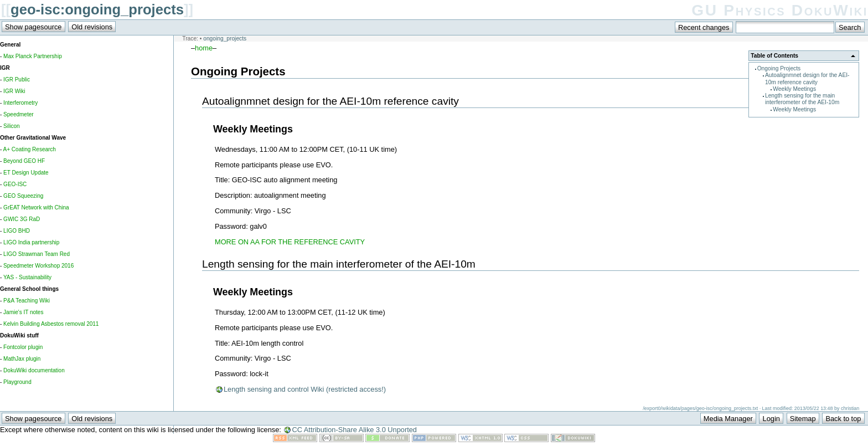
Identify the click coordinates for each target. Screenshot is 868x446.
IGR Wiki (14, 91)
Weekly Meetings (794, 89)
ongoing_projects (225, 39)
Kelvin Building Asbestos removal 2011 (51, 324)
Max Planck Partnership (33, 56)
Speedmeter (18, 114)
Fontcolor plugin (23, 347)
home (204, 48)
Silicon (11, 126)
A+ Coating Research (30, 149)
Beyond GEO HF (24, 161)
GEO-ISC (15, 184)
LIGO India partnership (31, 242)
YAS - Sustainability (27, 277)
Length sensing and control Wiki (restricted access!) (305, 389)
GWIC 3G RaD (22, 219)
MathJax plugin (22, 359)
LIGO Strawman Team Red (37, 254)
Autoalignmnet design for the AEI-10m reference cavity (807, 78)
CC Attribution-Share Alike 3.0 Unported (354, 430)
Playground (17, 382)
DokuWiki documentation (34, 370)
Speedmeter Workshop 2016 (38, 266)
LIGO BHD (17, 231)
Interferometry (20, 103)
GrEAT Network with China (36, 207)
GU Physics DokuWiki (780, 10)
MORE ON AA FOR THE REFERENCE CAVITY (290, 242)
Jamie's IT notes (23, 312)
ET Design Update (26, 173)
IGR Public (17, 80)
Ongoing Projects (779, 68)
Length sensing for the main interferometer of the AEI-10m (802, 99)
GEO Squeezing (23, 196)
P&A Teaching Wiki (27, 301)
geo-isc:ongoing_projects (97, 9)
